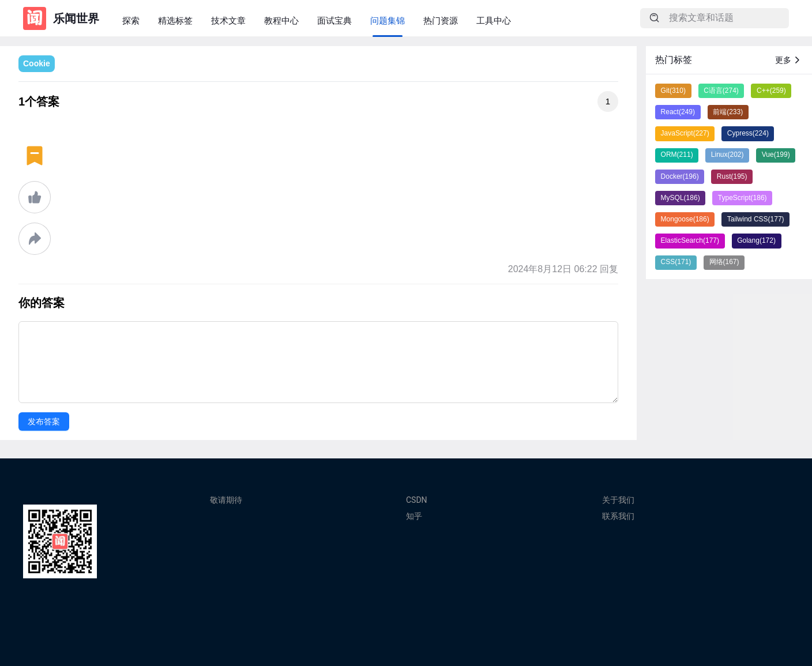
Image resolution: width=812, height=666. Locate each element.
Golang (756, 240)
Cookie (37, 63)
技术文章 (228, 20)
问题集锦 (388, 20)
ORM (677, 155)
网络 (724, 262)
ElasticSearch (690, 240)
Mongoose (685, 219)
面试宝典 (334, 20)
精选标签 (175, 20)
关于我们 (618, 500)
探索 (131, 20)
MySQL (681, 198)
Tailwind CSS (756, 219)
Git (673, 91)
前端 (728, 112)
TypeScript (743, 198)
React (678, 112)
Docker (680, 176)
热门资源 (441, 20)
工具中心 (494, 20)
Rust (732, 176)
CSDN (417, 500)
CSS (676, 262)
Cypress (748, 133)
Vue (776, 155)
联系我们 (618, 516)
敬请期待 (226, 500)
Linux (728, 155)
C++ (771, 91)
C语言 (721, 91)
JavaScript (685, 133)
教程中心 (281, 20)
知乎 (414, 516)
